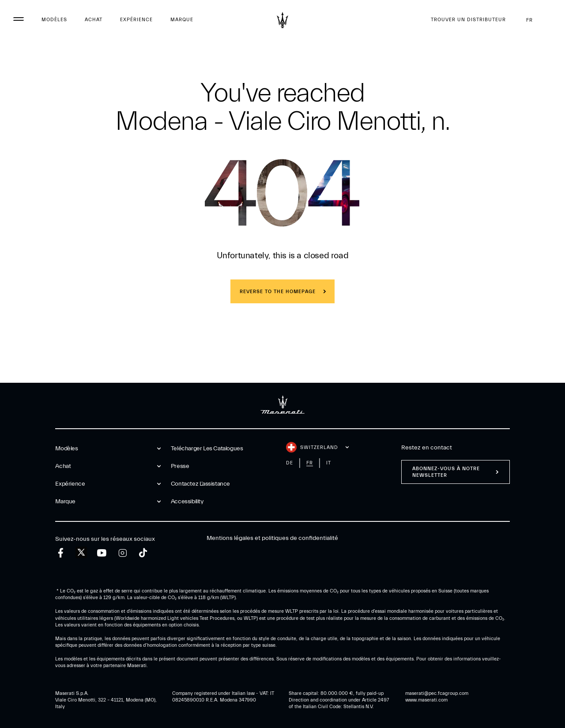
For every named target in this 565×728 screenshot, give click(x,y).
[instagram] (122, 553)
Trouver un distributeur (468, 20)
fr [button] (537, 20)
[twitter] (81, 553)
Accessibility (187, 502)
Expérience (136, 20)
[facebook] (61, 553)
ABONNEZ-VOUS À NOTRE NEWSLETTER (446, 472)
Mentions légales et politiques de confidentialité (272, 538)
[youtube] (102, 553)
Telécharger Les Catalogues (207, 449)
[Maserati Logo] (282, 20)
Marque (182, 20)
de (290, 463)
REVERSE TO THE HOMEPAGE (278, 292)
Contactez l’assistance (200, 484)
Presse (180, 466)
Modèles (54, 20)
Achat (94, 20)
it (329, 463)
